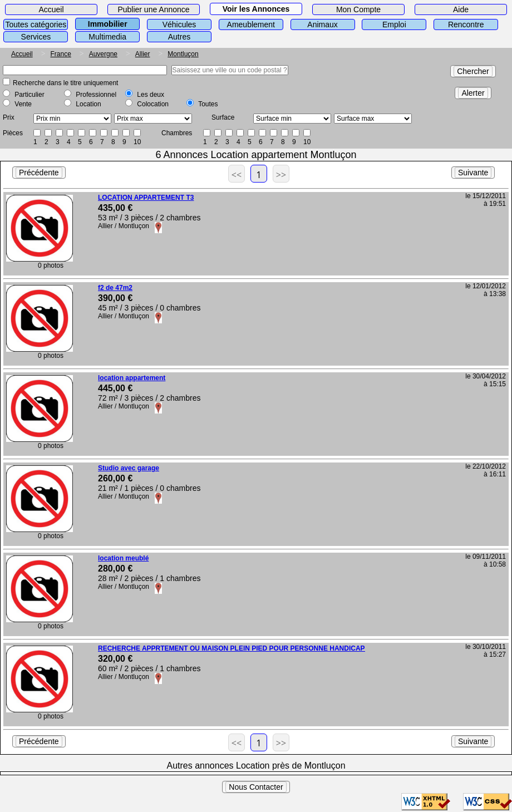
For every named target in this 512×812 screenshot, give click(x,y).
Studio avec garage (129, 468)
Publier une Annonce (153, 9)
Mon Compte (358, 9)
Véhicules (179, 24)
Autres (179, 37)
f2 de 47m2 (115, 288)
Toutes (208, 104)
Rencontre (466, 24)
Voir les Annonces (256, 9)
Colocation (153, 104)
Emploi (394, 24)
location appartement (132, 378)
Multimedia (107, 37)
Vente (23, 104)
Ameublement (251, 24)
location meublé (123, 558)
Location (88, 104)
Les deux (151, 95)
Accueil (51, 9)
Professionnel (96, 95)
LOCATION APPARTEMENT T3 (146, 198)
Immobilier (108, 24)
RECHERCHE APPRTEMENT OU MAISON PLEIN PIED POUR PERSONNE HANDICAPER (236, 648)
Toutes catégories (36, 24)
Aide (461, 9)
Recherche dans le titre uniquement (65, 83)
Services (36, 37)
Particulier (29, 95)
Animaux (322, 24)
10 (137, 142)
